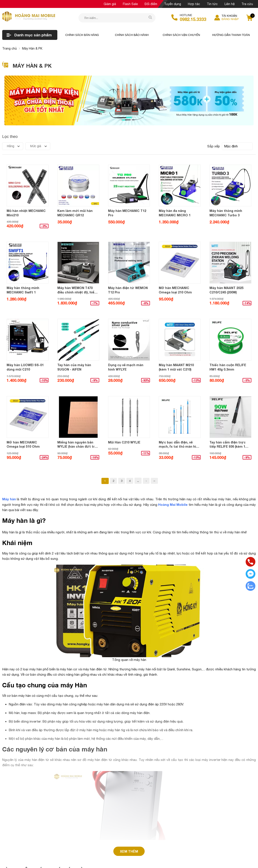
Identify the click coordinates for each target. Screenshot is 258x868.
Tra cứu (247, 4)
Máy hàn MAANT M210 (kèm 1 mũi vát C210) (176, 367)
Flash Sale (130, 4)
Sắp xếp (214, 146)
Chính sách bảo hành (132, 35)
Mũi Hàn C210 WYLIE (124, 442)
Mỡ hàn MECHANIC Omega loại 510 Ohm (23, 444)
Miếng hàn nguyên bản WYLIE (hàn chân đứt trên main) (78, 445)
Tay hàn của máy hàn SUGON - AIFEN (74, 367)
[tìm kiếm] (149, 18)
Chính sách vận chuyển (181, 35)
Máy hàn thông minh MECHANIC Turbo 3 (226, 213)
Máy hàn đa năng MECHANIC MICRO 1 (175, 213)
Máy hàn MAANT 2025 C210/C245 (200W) (226, 290)
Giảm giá (110, 4)
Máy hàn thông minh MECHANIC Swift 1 (23, 290)
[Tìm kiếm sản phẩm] (117, 18)
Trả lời (18, 832)
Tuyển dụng (173, 4)
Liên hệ (230, 4)
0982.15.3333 (193, 19)
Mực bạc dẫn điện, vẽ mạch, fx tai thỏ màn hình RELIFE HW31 (179, 445)
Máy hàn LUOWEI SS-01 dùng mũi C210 (25, 367)
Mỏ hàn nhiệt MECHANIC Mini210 (26, 213)
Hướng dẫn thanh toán (231, 35)
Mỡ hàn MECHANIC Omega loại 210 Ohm (175, 290)
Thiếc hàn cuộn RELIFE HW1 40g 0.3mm (228, 367)
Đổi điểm (151, 4)
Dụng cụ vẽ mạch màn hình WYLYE (126, 367)
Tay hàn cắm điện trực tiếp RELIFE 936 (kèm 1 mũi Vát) (228, 445)
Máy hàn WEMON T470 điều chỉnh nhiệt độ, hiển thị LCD (77, 290)
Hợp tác (194, 4)
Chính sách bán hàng (82, 35)
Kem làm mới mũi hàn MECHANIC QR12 (75, 213)
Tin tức (212, 4)
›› (154, 481)
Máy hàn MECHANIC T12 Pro (127, 213)
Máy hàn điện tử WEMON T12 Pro (128, 290)
